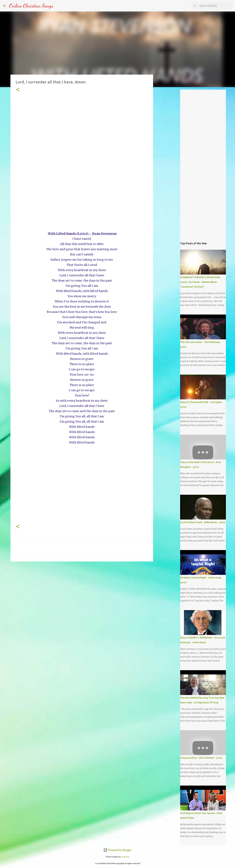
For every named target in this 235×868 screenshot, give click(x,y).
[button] (18, 90)
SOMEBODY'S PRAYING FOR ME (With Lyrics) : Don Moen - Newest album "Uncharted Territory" (200, 282)
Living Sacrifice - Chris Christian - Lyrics (201, 758)
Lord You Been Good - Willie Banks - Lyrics (203, 522)
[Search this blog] (215, 6)
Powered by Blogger (117, 850)
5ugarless (125, 857)
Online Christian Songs (31, 6)
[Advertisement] (82, 139)
